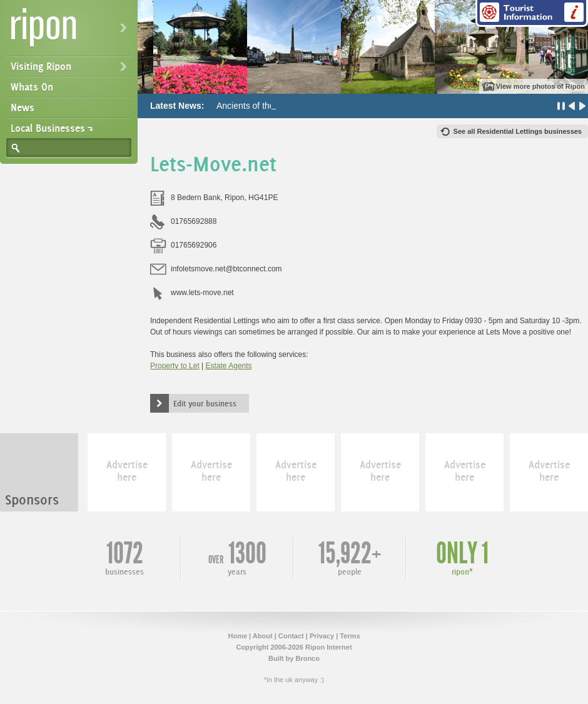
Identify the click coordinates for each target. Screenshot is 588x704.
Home (237, 636)
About (263, 636)
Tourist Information (532, 13)
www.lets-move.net (202, 293)
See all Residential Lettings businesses (518, 131)
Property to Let (175, 366)
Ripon (71, 32)
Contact (291, 636)
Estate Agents (229, 366)
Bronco (307, 658)
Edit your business (205, 403)
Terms (350, 636)
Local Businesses (48, 128)
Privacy (322, 636)
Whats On (32, 87)
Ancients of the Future (259, 106)
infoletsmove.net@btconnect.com (226, 269)
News (23, 108)
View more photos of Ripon (540, 86)
